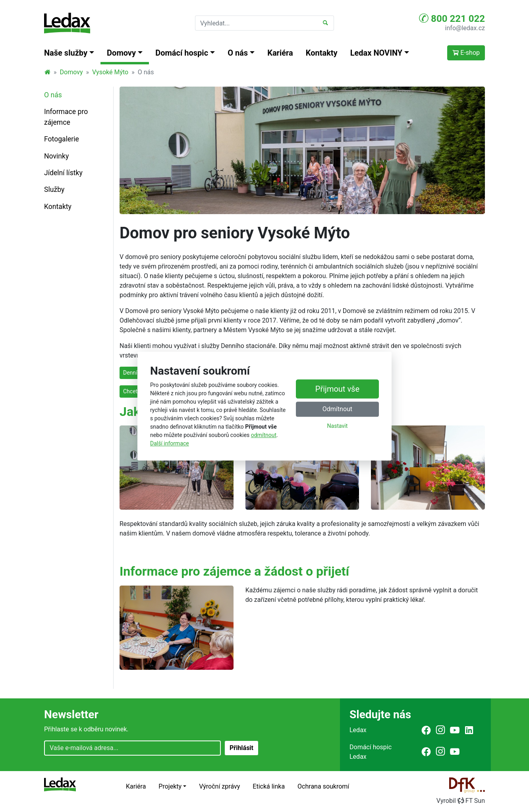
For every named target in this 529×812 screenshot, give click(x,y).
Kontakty (322, 53)
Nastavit (338, 426)
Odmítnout (337, 409)
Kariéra (280, 53)
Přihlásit (241, 748)
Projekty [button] (170, 786)
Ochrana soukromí (323, 786)
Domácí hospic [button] (182, 53)
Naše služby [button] (66, 53)
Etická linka (269, 786)
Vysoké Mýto (110, 72)
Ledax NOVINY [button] (376, 53)
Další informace (170, 443)
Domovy (71, 72)
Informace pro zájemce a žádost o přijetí (234, 571)
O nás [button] (238, 53)
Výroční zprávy (219, 786)
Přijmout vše (337, 389)
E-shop (466, 53)
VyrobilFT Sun (461, 801)
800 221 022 (452, 18)
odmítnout (264, 435)
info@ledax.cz (465, 28)
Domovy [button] (121, 53)
